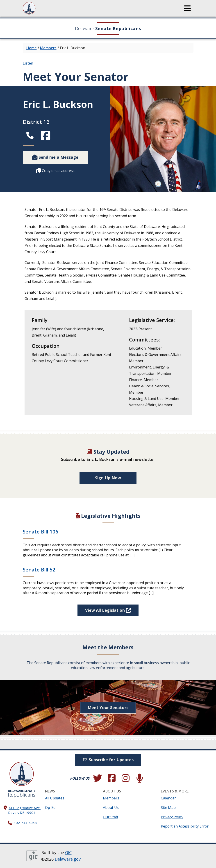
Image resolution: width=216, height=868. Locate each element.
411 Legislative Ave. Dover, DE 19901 (24, 810)
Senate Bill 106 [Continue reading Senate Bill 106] (41, 532)
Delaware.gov (68, 859)
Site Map (168, 808)
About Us (111, 808)
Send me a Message (55, 157)
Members (48, 48)
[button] (187, 8)
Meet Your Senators (108, 707)
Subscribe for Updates (108, 760)
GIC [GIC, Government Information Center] (68, 852)
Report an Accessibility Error (185, 826)
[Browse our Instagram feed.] (126, 778)
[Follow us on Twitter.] (98, 778)
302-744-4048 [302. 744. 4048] (25, 823)
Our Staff (111, 817)
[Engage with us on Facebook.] (111, 778)
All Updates (55, 798)
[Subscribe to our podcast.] (140, 778)
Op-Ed (50, 808)
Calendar (168, 798)
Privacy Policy (172, 817)
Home (32, 48)
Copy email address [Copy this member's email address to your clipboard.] (55, 171)
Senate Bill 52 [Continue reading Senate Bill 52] (39, 569)
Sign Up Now (108, 478)
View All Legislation (108, 610)
